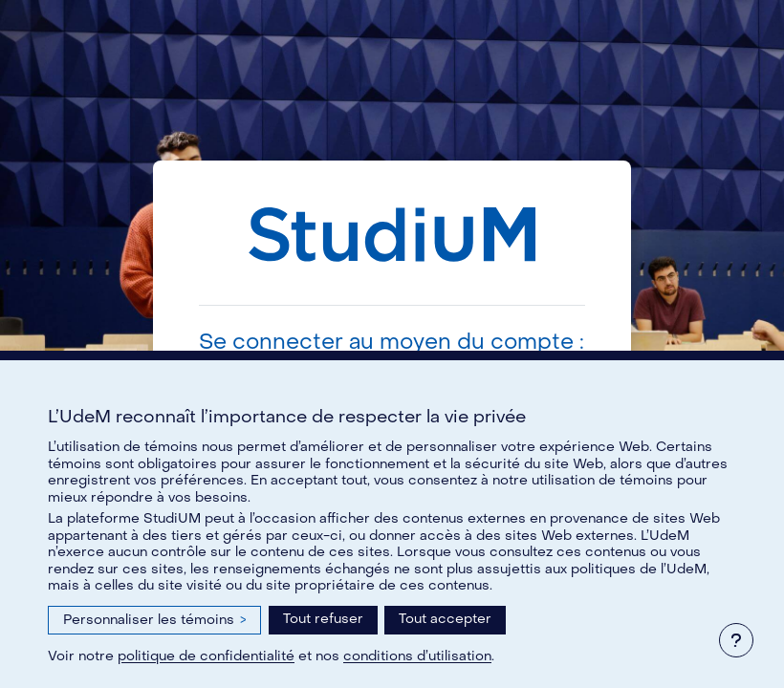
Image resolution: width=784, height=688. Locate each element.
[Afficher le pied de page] (736, 640)
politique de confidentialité (206, 656)
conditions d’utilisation (417, 656)
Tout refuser (323, 619)
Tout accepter (445, 619)
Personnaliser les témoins (154, 620)
